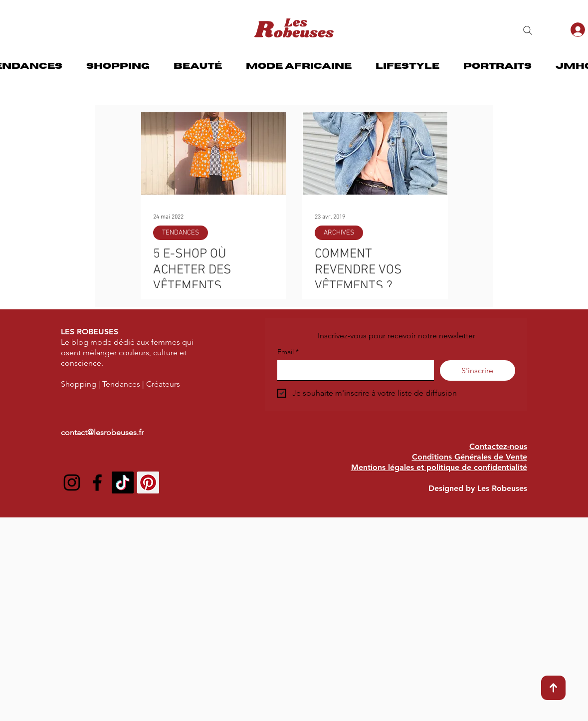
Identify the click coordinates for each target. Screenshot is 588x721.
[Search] (528, 30)
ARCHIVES (339, 233)
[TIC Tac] (123, 482)
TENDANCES (181, 233)
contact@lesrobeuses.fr (102, 432)
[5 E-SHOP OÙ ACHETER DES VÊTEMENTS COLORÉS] (213, 153)
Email (288, 352)
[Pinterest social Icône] (148, 482)
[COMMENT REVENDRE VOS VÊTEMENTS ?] (375, 153)
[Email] (353, 370)
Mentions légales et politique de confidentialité (439, 467)
